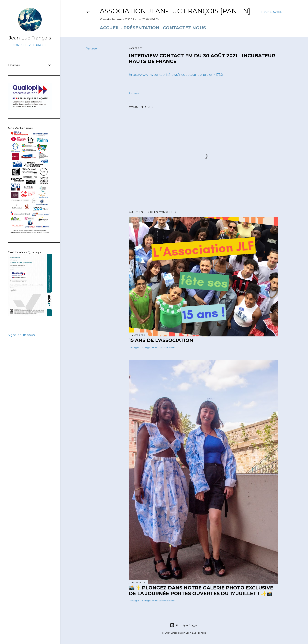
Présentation (141, 28)
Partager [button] (92, 48)
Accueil (110, 28)
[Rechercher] (272, 12)
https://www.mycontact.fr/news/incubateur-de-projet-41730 (176, 75)
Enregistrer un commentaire (158, 347)
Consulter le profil (30, 45)
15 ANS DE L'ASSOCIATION (161, 340)
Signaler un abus (21, 335)
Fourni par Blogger (184, 625)
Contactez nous (184, 28)
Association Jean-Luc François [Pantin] (175, 11)
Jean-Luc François (30, 38)
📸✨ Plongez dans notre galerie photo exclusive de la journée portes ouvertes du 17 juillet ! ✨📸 (201, 591)
